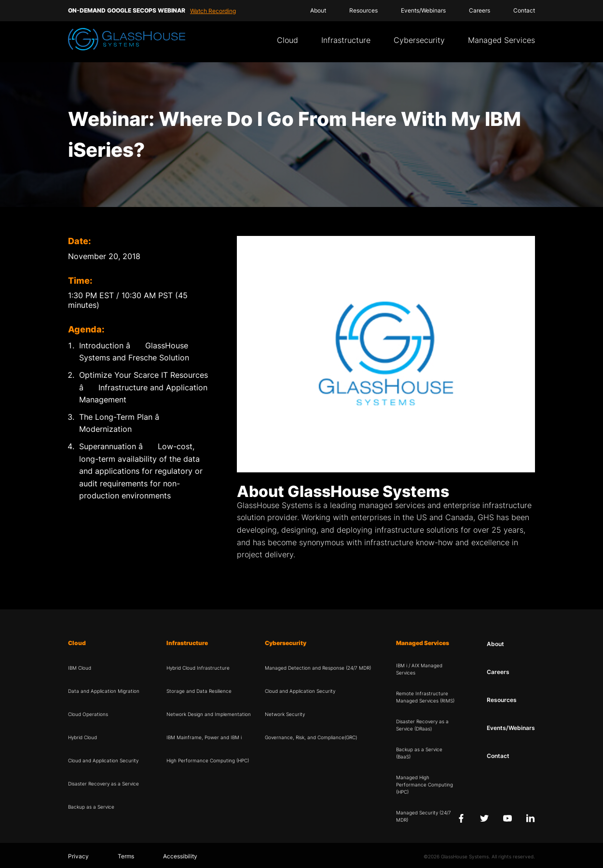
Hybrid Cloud (82, 737)
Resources (363, 10)
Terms (126, 856)
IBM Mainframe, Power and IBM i (204, 737)
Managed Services (501, 40)
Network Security (285, 714)
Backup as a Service (91, 807)
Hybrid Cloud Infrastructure (198, 668)
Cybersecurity (419, 40)
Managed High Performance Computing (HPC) (425, 785)
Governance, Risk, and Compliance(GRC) (311, 737)
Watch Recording (213, 11)
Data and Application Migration (104, 691)
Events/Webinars (423, 10)
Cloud (288, 40)
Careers (480, 10)
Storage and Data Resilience (199, 691)
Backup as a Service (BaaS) (419, 753)
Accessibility (180, 856)
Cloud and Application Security (103, 760)
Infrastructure (346, 40)
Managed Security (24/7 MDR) (424, 816)
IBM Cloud (80, 668)
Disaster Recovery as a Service (103, 784)
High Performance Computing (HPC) (208, 760)
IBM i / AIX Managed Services (419, 669)
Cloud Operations (88, 714)
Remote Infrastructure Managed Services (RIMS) (425, 697)
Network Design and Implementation (209, 714)
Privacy (78, 856)
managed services (392, 505)
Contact (524, 10)
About (318, 10)
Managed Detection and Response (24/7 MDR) (318, 668)
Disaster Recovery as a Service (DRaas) (422, 725)
